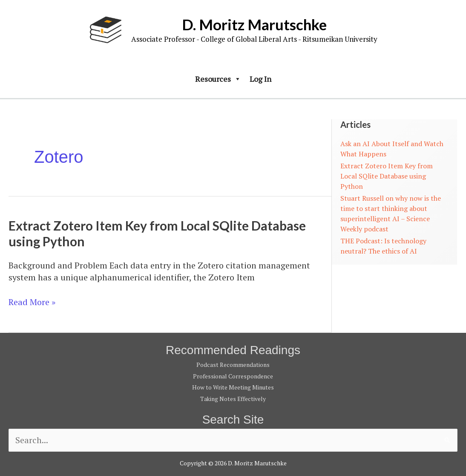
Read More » (32, 302)
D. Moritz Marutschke (254, 24)
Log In (260, 79)
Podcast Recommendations (233, 365)
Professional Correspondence (233, 376)
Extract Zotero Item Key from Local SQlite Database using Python (387, 176)
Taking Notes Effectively (233, 398)
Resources (218, 79)
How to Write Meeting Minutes (233, 387)
